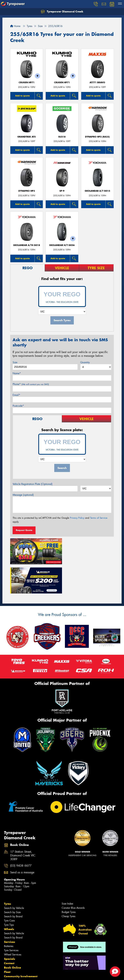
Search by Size (12, 882)
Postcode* (18, 406)
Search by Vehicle (14, 878)
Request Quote (24, 530)
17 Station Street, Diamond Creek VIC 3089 (23, 826)
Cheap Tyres (68, 886)
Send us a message (22, 842)
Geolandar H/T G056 (62, 245)
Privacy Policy (77, 518)
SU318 (62, 137)
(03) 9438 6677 (21, 836)
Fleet (7, 942)
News (8, 951)
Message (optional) (23, 495)
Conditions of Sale (43, 975)
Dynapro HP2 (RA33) (97, 137)
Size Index (67, 874)
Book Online (13, 938)
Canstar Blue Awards (73, 878)
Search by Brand (13, 886)
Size (15, 362)
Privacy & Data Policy (23, 975)
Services (10, 912)
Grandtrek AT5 (27, 137)
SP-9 (62, 191)
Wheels (9, 899)
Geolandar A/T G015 (97, 191)
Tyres (8, 874)
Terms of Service (99, 518)
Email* (16, 395)
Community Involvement (21, 946)
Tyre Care (9, 891)
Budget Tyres (69, 882)
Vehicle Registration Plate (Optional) (33, 484)
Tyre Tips (9, 895)
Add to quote (22, 96)
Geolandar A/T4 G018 (27, 245)
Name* (17, 373)
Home (15, 26)
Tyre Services (11, 920)
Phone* (31, 384)
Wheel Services (13, 924)
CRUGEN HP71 (27, 82)
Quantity (85, 362)
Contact (9, 933)
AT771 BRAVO (97, 82)
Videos (9, 955)
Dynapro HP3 (27, 191)
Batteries (9, 916)
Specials (10, 929)
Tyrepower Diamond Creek (62, 12)
